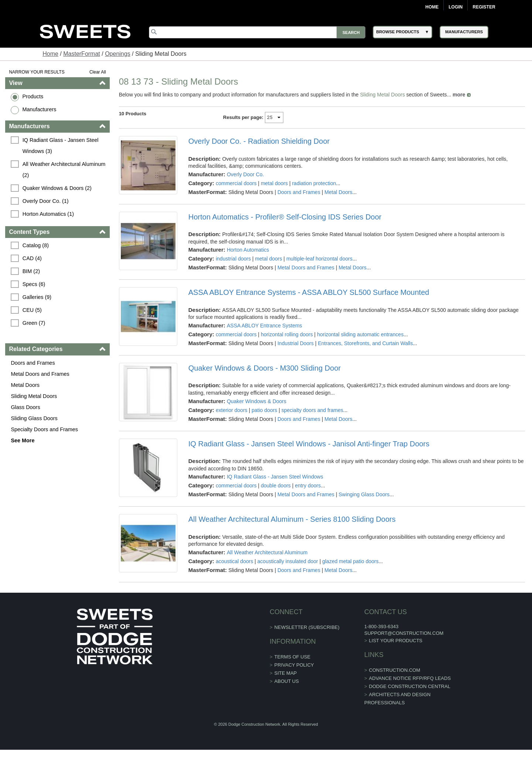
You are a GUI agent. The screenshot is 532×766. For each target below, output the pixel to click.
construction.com (395, 670)
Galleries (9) (37, 297)
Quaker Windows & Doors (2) (57, 188)
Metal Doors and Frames (40, 374)
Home (432, 7)
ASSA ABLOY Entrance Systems (265, 326)
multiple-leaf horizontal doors (319, 259)
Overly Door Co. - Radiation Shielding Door (259, 141)
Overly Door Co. (245, 174)
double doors (276, 486)
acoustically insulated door (288, 561)
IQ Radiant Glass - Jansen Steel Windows (275, 477)
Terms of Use (293, 657)
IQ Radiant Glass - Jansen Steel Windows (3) (61, 146)
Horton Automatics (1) (48, 214)
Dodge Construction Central (410, 686)
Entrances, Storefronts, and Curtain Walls (365, 343)
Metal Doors (25, 385)
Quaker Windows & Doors (257, 401)
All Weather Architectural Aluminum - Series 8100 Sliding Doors (292, 519)
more (459, 95)
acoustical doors (234, 561)
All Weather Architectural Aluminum (267, 552)
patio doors (264, 410)
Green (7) (34, 323)
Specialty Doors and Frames (44, 429)
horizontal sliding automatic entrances (360, 334)
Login (456, 7)
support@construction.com (404, 633)
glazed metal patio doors (350, 561)
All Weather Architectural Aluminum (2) (65, 170)
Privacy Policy (294, 665)
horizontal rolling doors (287, 334)
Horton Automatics (248, 250)
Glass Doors (25, 407)
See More (23, 440)
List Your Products (396, 641)
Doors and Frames (33, 363)
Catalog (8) (36, 245)
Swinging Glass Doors (364, 494)
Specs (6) (34, 284)
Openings (118, 54)
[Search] (257, 32)
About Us (287, 681)
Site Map (286, 673)
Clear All (98, 72)
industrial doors (233, 259)
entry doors (308, 486)
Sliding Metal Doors (34, 396)
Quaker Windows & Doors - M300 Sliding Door (265, 368)
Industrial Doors (296, 343)
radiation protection (314, 183)
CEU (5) (32, 310)
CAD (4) (32, 258)
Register (484, 7)
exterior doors (232, 410)
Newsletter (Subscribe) (307, 627)
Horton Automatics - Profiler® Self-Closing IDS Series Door (285, 217)
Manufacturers (39, 109)
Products (33, 96)
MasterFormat (82, 54)
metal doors (274, 183)
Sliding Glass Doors (34, 418)
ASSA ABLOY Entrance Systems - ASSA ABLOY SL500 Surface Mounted (309, 292)
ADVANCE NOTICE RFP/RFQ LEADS (410, 678)
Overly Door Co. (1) (46, 201)
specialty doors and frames (312, 410)
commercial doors (236, 183)
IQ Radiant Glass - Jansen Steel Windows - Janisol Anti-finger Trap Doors (309, 444)
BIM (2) (31, 271)
